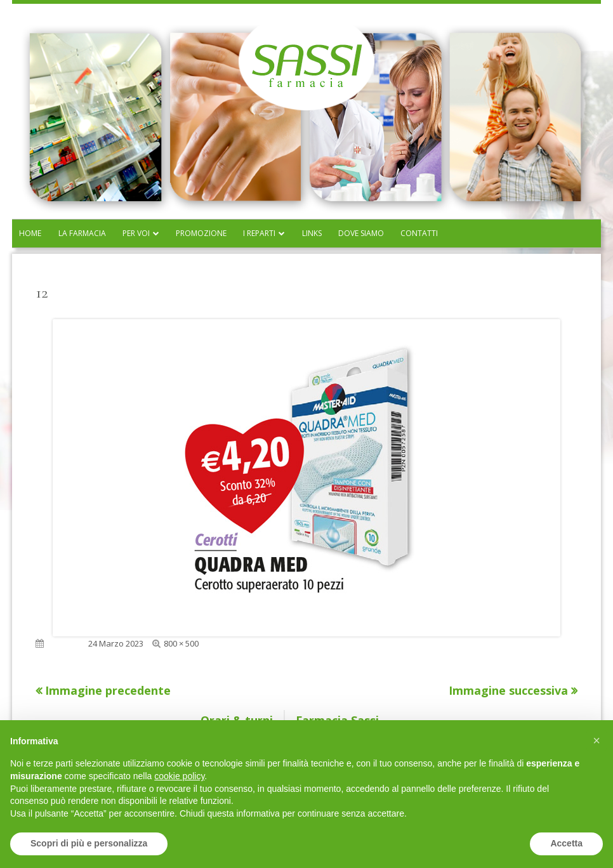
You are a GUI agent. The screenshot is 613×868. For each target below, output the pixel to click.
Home (30, 233)
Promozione (201, 233)
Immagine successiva (508, 690)
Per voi (136, 233)
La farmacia (82, 233)
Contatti (419, 233)
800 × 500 (181, 643)
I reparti (259, 233)
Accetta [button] (566, 843)
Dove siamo (361, 233)
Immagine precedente (108, 690)
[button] (597, 740)
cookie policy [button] (179, 776)
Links (312, 233)
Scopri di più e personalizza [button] (89, 843)
